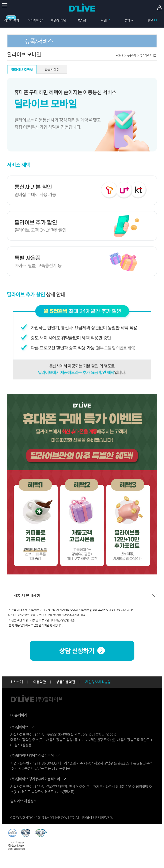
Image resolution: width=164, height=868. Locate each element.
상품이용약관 (66, 682)
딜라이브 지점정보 (23, 801)
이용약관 (40, 682)
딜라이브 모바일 (22, 70)
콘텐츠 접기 (155, 596)
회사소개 (17, 682)
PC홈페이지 (19, 715)
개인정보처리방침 (98, 682)
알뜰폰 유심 (52, 69)
